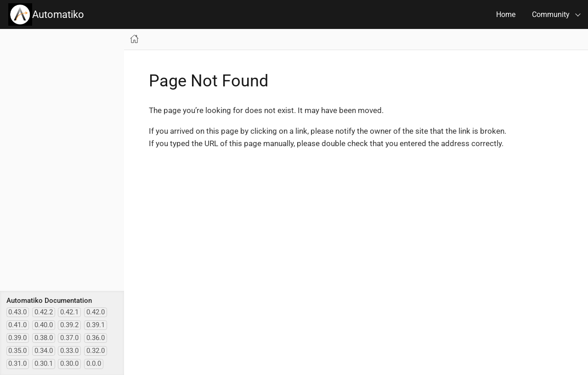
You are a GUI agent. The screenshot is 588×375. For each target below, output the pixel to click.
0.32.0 (96, 351)
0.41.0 (17, 325)
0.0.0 (94, 364)
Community (551, 14)
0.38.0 (44, 338)
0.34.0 (44, 351)
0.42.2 (44, 312)
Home (506, 14)
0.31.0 (17, 364)
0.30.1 (44, 364)
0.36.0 (96, 338)
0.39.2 (69, 325)
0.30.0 (69, 364)
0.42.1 (69, 312)
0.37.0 (69, 338)
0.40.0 (44, 325)
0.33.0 (69, 351)
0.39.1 (96, 325)
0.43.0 (17, 312)
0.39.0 (17, 338)
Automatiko (46, 14)
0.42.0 (96, 312)
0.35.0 (17, 351)
